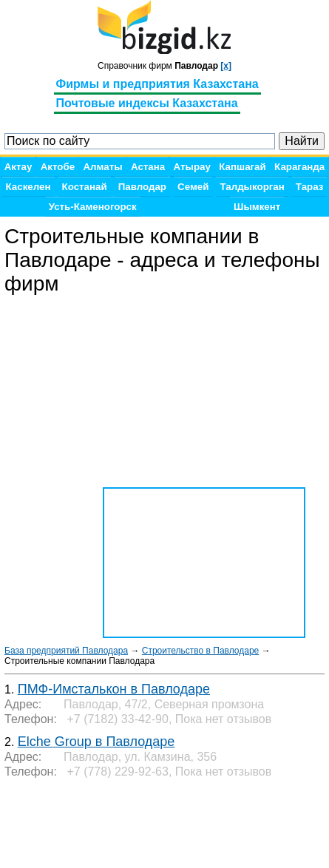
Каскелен (28, 187)
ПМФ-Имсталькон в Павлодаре (114, 689)
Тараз (310, 187)
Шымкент (257, 207)
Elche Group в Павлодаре (96, 742)
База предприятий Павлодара (66, 651)
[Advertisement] (123, 824)
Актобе (58, 167)
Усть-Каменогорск (93, 207)
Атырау (192, 167)
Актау (18, 167)
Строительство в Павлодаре (201, 651)
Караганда (299, 167)
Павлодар (142, 187)
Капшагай (242, 167)
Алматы (102, 167)
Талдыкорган (252, 187)
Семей (193, 187)
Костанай (85, 187)
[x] (226, 66)
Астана (148, 167)
